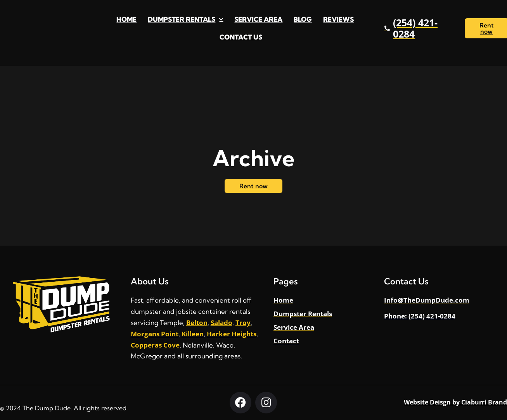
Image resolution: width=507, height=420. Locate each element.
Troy (243, 323)
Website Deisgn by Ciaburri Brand (455, 402)
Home (126, 19)
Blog (303, 19)
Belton (197, 323)
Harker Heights (232, 334)
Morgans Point (155, 334)
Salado (221, 323)
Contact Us (241, 37)
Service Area (258, 19)
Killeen (193, 334)
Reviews (338, 19)
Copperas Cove (155, 345)
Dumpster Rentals (185, 19)
